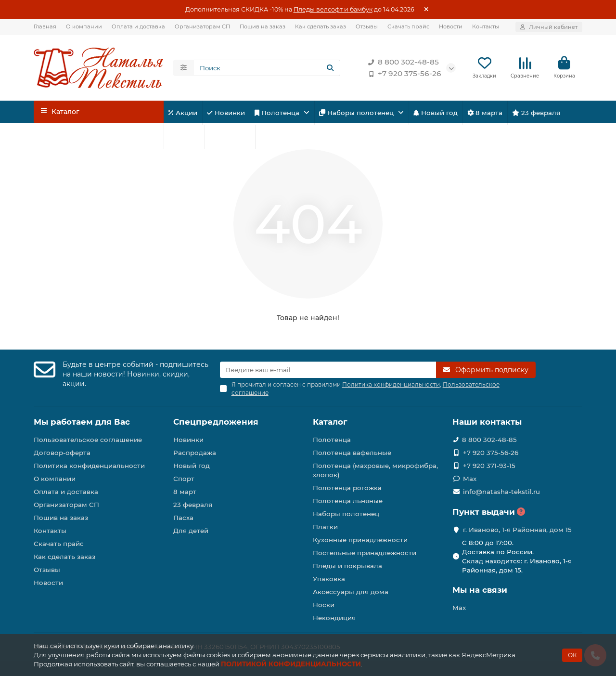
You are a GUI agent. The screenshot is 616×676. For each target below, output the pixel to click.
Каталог (330, 422)
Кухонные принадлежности (360, 540)
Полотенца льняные (348, 501)
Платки (325, 527)
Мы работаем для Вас (82, 422)
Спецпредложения (216, 422)
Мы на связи (480, 590)
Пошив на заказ (263, 26)
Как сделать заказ (321, 26)
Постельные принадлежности (365, 553)
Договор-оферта (62, 453)
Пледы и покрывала (347, 566)
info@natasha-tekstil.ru (501, 492)
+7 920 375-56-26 (403, 74)
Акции (183, 113)
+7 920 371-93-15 (489, 466)
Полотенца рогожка (347, 488)
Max (470, 479)
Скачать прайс (408, 26)
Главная (45, 26)
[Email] (328, 370)
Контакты (486, 26)
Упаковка (329, 579)
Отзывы (367, 26)
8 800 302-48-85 (402, 63)
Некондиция (334, 618)
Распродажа (195, 453)
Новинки (226, 113)
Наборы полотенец (357, 113)
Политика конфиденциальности (89, 466)
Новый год (436, 113)
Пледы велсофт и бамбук (333, 9)
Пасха (273, 137)
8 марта (485, 113)
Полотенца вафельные (352, 453)
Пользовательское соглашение (88, 440)
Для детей (230, 137)
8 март (185, 492)
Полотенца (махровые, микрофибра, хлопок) (375, 470)
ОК (572, 655)
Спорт (184, 137)
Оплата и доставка (138, 26)
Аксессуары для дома (351, 592)
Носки (324, 605)
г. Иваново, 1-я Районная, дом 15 (517, 530)
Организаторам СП (202, 26)
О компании (84, 26)
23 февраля (536, 113)
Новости (451, 26)
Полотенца (278, 113)
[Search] (267, 68)
